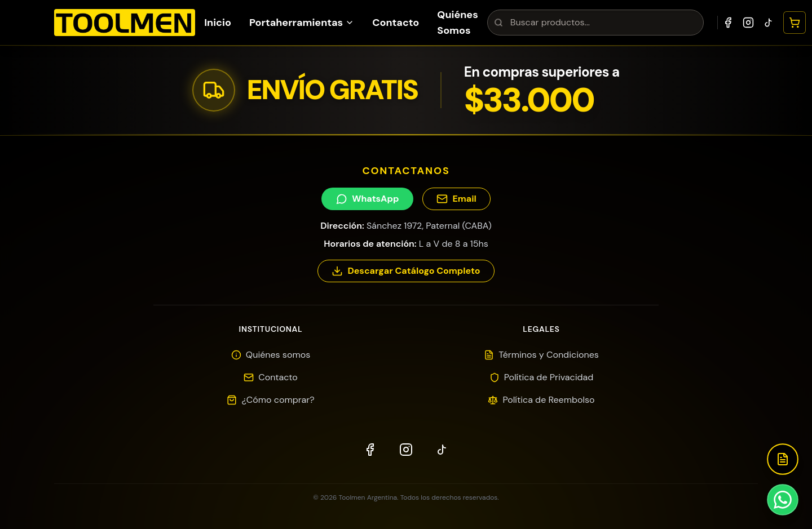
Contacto (396, 23)
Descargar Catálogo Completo (406, 271)
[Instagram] (748, 23)
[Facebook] (728, 23)
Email (456, 199)
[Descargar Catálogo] (783, 459)
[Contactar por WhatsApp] (783, 500)
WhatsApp (367, 199)
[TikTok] (769, 23)
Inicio (218, 23)
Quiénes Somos (458, 23)
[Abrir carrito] (795, 23)
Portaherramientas (302, 23)
